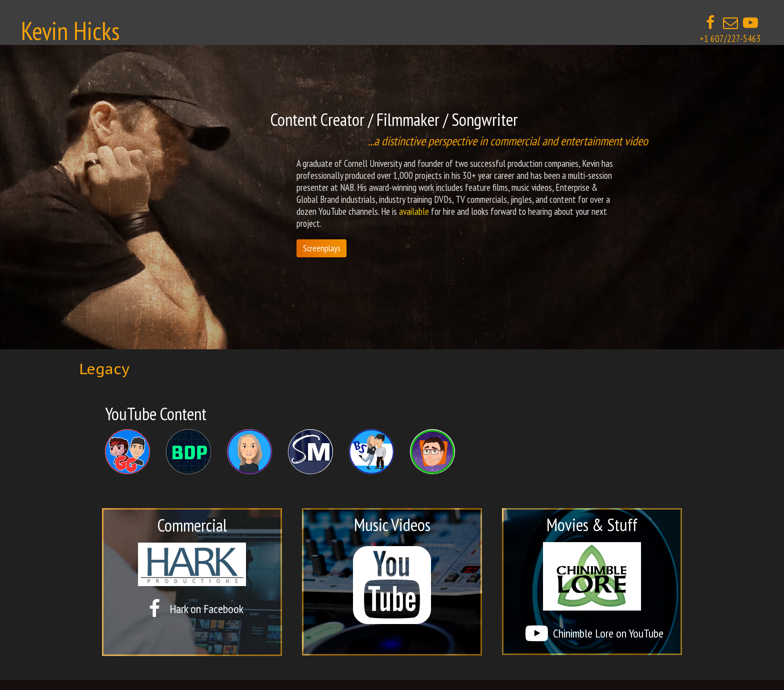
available (414, 211)
